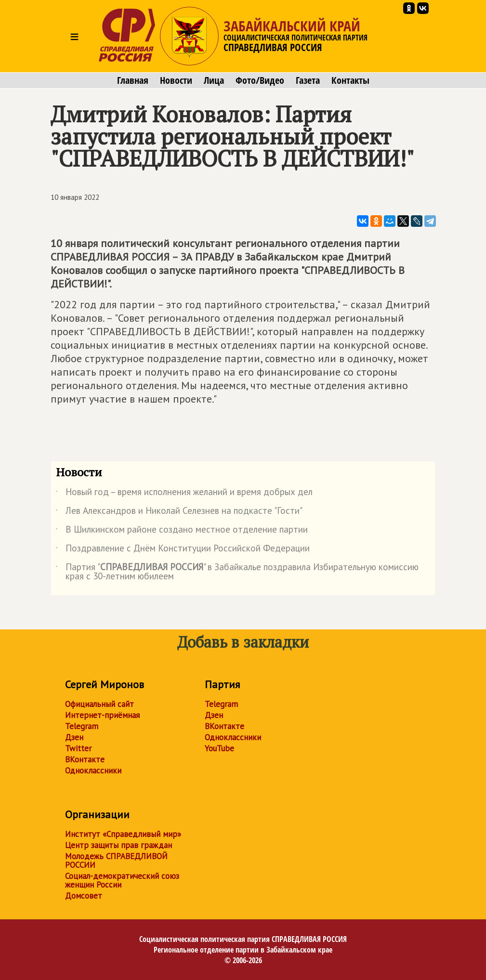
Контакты (350, 80)
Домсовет (84, 896)
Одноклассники (93, 771)
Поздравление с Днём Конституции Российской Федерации (183, 550)
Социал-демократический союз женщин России (122, 880)
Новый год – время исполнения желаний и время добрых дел (184, 494)
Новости (176, 80)
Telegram (82, 726)
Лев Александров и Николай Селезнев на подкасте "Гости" (179, 512)
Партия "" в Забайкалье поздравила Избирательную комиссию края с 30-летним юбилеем (237, 572)
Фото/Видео (260, 80)
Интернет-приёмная (102, 715)
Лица (214, 80)
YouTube (219, 748)
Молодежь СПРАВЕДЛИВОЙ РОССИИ (116, 861)
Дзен (74, 737)
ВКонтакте (85, 759)
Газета (308, 80)
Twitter (78, 748)
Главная (133, 80)
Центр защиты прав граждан (118, 845)
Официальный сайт (99, 704)
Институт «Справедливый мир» (123, 834)
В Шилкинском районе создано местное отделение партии (182, 531)
